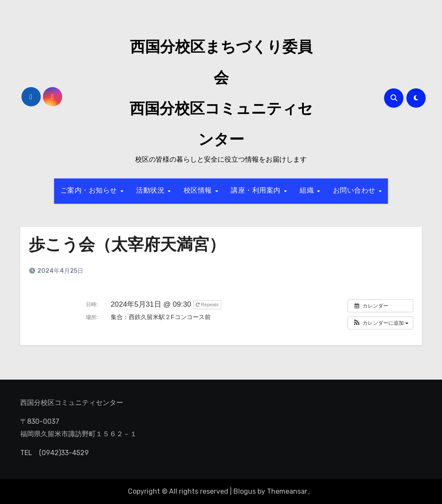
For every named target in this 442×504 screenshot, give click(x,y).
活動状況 (151, 191)
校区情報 (199, 191)
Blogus (245, 491)
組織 (308, 191)
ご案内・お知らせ (90, 191)
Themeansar (287, 491)
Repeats (208, 305)
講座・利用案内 (257, 191)
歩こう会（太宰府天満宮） (127, 246)
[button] (380, 323)
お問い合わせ (356, 191)
